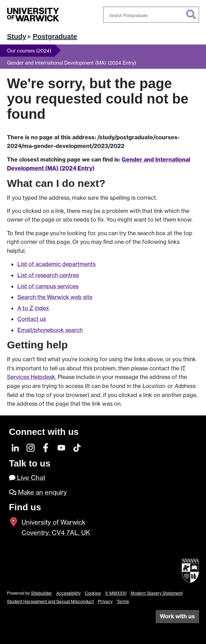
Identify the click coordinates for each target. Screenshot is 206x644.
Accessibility (68, 593)
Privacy (105, 601)
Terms (123, 601)
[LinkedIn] (15, 447)
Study (17, 36)
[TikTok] (77, 447)
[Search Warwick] (151, 15)
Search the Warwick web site (55, 297)
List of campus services (48, 286)
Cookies (93, 593)
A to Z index (33, 308)
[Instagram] (31, 447)
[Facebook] (46, 447)
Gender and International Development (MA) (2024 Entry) (72, 63)
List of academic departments (56, 264)
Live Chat (27, 478)
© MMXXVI (116, 593)
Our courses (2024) (29, 51)
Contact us (32, 319)
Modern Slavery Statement (157, 593)
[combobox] (151, 15)
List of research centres (48, 275)
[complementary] (190, 628)
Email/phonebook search (50, 330)
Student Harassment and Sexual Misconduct (50, 601)
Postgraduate (55, 36)
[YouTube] (62, 447)
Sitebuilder (42, 593)
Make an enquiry (43, 492)
